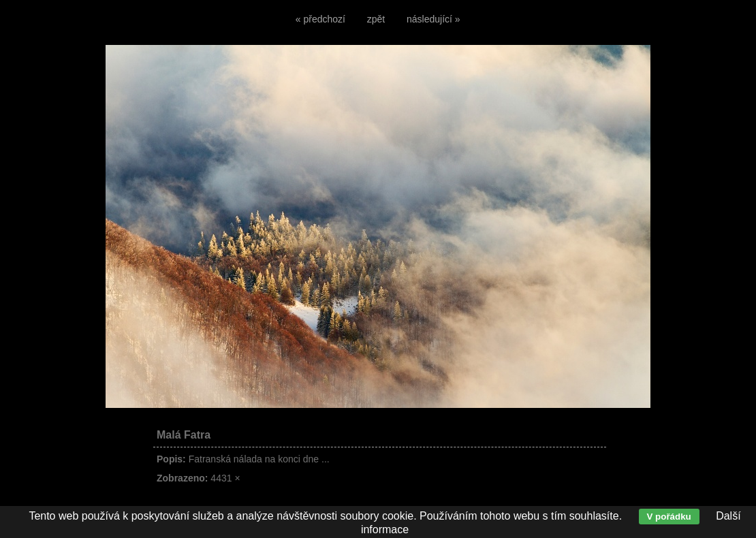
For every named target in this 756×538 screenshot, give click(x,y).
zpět (376, 19)
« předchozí (320, 19)
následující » (434, 19)
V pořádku (669, 517)
